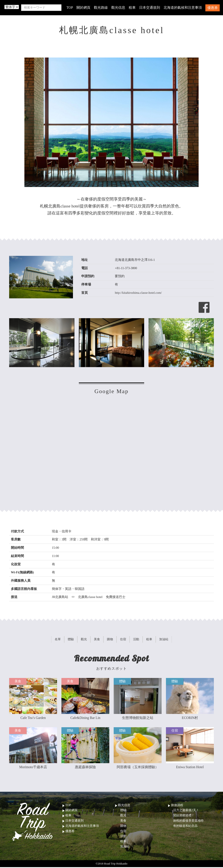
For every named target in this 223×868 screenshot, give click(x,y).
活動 (123, 837)
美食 (123, 821)
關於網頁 (83, 8)
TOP (70, 8)
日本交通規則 (150, 8)
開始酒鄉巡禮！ (184, 816)
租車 (132, 8)
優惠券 (213, 8)
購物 (123, 827)
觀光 (123, 816)
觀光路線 (101, 8)
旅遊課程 (177, 806)
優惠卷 (70, 832)
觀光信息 (118, 8)
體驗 (123, 811)
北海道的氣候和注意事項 (183, 8)
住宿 (123, 832)
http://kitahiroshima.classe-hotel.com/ (139, 293)
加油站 (125, 847)
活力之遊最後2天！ (186, 811)
